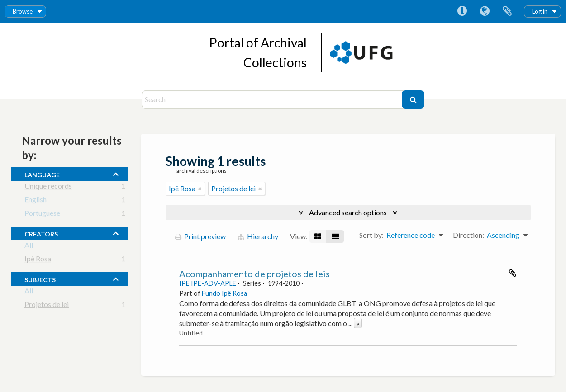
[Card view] (318, 236)
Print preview (200, 236)
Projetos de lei (47, 306)
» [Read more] (358, 323)
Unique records (48, 187)
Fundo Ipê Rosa (224, 293)
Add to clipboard (513, 273)
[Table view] (335, 236)
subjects (40, 279)
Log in (540, 11)
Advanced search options (348, 212)
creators (41, 233)
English (36, 201)
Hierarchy (258, 236)
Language (485, 11)
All (29, 247)
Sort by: (371, 235)
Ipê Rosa (38, 260)
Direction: (468, 235)
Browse (23, 11)
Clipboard (507, 11)
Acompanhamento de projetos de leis (254, 274)
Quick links (462, 11)
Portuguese (42, 215)
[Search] (273, 99)
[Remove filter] (200, 189)
